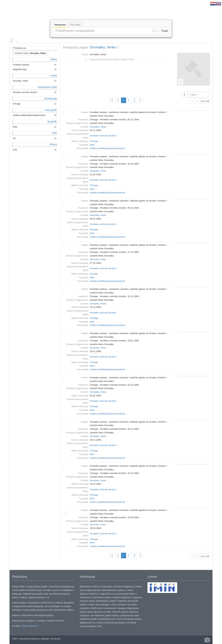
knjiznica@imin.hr (30, 626)
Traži (165, 31)
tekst (92, 145)
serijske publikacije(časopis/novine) (107, 148)
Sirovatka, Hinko (104, 47)
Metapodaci (60, 25)
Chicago (94, 141)
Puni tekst (75, 25)
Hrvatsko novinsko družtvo (103, 136)
